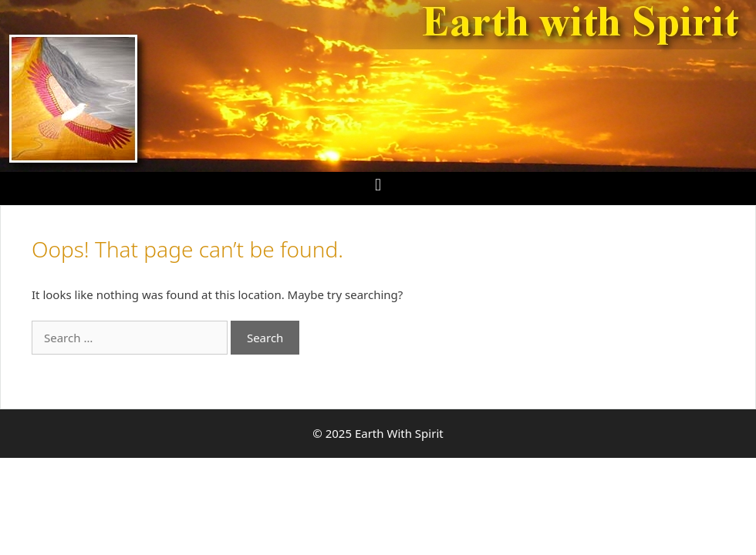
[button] (378, 185)
